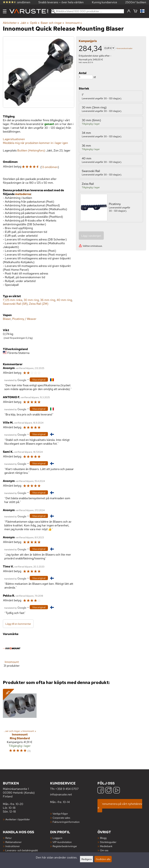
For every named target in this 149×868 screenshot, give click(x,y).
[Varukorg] (135, 11)
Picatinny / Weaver (24, 319)
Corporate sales (61, 818)
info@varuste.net (61, 794)
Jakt (24, 23)
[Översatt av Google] (15, 380)
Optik (35, 23)
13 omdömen (50, 167)
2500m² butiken (136, 2)
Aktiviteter (11, 23)
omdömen (17, 2)
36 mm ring (48, 300)
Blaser (7, 319)
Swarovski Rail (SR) (15, 304)
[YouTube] (117, 791)
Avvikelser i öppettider (18, 819)
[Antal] (86, 77)
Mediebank (106, 846)
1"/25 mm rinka (13, 300)
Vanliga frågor (60, 814)
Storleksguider (108, 842)
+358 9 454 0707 (67, 789)
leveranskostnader (125, 48)
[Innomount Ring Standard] (20, 722)
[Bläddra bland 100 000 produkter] (88, 11)
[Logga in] (129, 11)
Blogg (103, 838)
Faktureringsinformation (66, 822)
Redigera (86, 859)
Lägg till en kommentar (18, 624)
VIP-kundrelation (62, 842)
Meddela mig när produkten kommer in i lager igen (35, 143)
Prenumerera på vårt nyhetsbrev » (120, 806)
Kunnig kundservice (104, 2)
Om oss (104, 850)
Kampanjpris (88, 41)
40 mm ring (64, 300)
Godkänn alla (103, 859)
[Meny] (5, 11)
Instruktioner (13, 846)
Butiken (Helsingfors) (31, 150)
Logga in (57, 838)
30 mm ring (31, 300)
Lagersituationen (14, 139)
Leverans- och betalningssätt (22, 850)
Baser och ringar (52, 23)
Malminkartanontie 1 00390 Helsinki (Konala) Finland (26, 790)
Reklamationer (14, 842)
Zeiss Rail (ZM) (39, 304)
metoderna (23, 194)
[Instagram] (109, 791)
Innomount (74, 23)
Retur (9, 838)
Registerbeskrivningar (65, 846)
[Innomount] (12, 656)
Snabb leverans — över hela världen (61, 2)
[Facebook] (101, 791)
